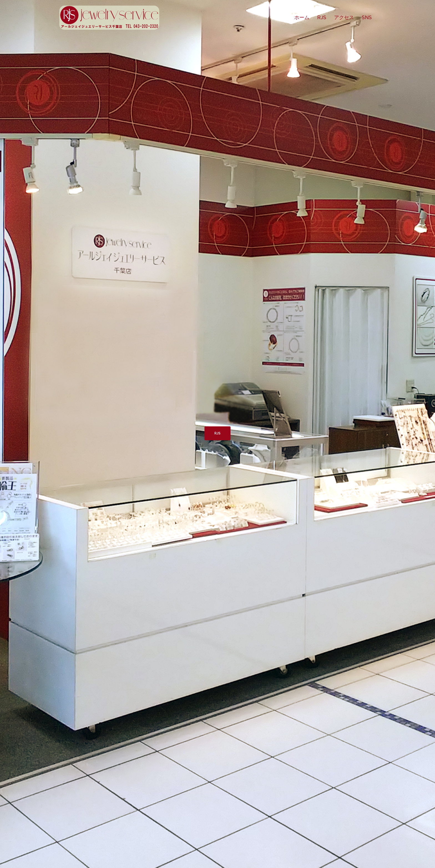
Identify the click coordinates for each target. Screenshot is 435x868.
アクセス (344, 17)
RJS (322, 17)
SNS (367, 17)
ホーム (302, 17)
